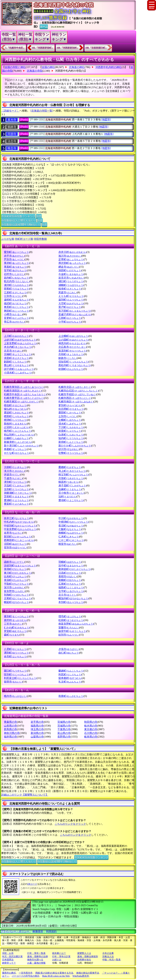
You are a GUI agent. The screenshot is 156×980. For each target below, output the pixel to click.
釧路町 (15, 362)
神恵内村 (72, 343)
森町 (12, 635)
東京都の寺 (91, 729)
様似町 (15, 405)
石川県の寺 (91, 733)
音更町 (17, 318)
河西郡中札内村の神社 (109, 67)
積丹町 (18, 431)
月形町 (71, 478)
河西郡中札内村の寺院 (68, 71)
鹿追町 (17, 413)
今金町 (71, 274)
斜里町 (70, 431)
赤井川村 (72, 252)
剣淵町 (71, 369)
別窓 (39, 216)
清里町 (17, 358)
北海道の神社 (77, 67)
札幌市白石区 (78, 391)
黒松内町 (75, 365)
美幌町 (70, 580)
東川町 (18, 573)
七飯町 (70, 529)
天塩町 (15, 486)
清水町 (70, 424)
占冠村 (17, 427)
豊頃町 (71, 500)
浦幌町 (71, 285)
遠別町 (71, 300)
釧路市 (68, 358)
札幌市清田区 (23, 391)
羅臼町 (15, 671)
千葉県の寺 (64, 729)
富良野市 (14, 591)
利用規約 (51, 931)
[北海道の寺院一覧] (42, 111)
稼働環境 (38, 931)
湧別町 (17, 653)
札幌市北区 (75, 387)
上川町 (17, 336)
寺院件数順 (40, 239)
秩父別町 (74, 475)
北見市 (13, 351)
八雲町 (15, 649)
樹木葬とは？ (59, 953)
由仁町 (69, 653)
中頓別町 (20, 526)
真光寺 (12, 120)
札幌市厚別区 (24, 387)
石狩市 (14, 274)
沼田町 (15, 544)
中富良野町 (20, 529)
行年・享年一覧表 (36, 953)
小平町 (70, 322)
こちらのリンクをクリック (70, 824)
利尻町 (70, 674)
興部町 (17, 311)
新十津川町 (21, 446)
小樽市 (13, 314)
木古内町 (18, 347)
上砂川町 (20, 340)
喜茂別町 (72, 351)
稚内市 (15, 696)
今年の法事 (108, 953)
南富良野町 (76, 624)
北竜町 (18, 598)
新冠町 (18, 537)
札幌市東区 (21, 402)
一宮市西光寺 (26, 973)
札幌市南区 (76, 402)
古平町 (71, 591)
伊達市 (12, 475)
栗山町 (17, 365)
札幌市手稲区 (77, 394)
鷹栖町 (70, 467)
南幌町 (71, 533)
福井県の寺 (10, 737)
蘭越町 (71, 671)
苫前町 (17, 496)
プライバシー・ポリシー (15, 931)
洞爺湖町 (18, 493)
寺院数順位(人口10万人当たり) (19, 220)
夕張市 (69, 649)
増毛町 (70, 616)
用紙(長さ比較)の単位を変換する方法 (54, 973)
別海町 (17, 595)
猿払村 (15, 409)
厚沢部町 (72, 263)
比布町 (15, 576)
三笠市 (13, 624)
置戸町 (70, 307)
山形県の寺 (10, 726)
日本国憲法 (8, 960)
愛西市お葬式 (9, 973)
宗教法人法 (108, 957)
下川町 (71, 427)
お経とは (57, 960)
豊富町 (17, 504)
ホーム (44, 26)
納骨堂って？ (9, 963)
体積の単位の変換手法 (88, 973)
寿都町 (15, 449)
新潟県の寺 (37, 733)
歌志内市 (17, 281)
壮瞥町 (71, 453)
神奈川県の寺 (12, 733)
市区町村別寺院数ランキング (18, 216)
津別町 (15, 482)
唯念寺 (12, 148)
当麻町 (70, 489)
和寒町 (71, 696)
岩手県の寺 (37, 722)
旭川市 (70, 256)
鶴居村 (69, 482)
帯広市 (14, 322)
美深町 (15, 580)
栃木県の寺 (91, 726)
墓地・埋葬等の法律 (38, 957)
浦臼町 (71, 281)
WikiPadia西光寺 (81, 976)
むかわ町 (17, 628)
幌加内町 (74, 598)
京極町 (18, 354)
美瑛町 (15, 569)
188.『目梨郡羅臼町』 (97, 48)
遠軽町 (17, 300)
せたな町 (17, 453)
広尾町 (70, 584)
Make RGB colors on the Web (56, 976)
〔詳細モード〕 (10, 111)
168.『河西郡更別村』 (68, 48)
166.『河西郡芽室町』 (43, 48)
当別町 (17, 489)
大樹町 (15, 467)
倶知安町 (74, 362)
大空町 (71, 303)
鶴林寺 (12, 127)
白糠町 (17, 438)
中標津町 (74, 522)
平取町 (17, 584)
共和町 (71, 354)
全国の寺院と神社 (15, 67)
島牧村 (15, 424)
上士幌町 (74, 336)
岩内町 (17, 278)
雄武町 (15, 303)
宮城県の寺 (64, 722)
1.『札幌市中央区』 (15, 48)
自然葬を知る (84, 960)
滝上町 (72, 471)
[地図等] (106, 120)
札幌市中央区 (25, 394)
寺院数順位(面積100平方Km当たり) (21, 224)
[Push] (24, 120)
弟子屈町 (72, 486)
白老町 (71, 435)
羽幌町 (70, 562)
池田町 (70, 270)
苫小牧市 (71, 493)
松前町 (71, 620)
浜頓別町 (20, 566)
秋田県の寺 (91, 722)
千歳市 (13, 478)
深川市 (14, 587)
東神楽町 (75, 569)
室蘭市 (69, 628)
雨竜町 (17, 289)
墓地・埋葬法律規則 (88, 957)
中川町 (71, 518)
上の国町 (74, 340)
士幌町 (70, 420)
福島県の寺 (37, 726)
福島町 (71, 587)
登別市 (15, 548)
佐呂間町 (71, 409)
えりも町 (71, 296)
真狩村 (15, 620)
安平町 (15, 270)
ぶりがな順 (8, 239)
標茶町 (17, 416)
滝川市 (14, 471)
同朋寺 (12, 134)
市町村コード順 (24, 239)
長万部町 (75, 311)
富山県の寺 (64, 733)
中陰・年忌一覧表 (111, 960)
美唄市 (68, 576)
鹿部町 (70, 413)
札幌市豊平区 (24, 398)
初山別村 (19, 435)
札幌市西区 (75, 398)
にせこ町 (71, 540)
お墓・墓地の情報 (36, 963)
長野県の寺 (64, 737)
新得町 (71, 442)
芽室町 (15, 631)
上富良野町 (20, 343)
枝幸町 (70, 289)
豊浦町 (17, 500)
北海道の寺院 (35, 71)
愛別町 (17, 252)
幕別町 (17, 616)
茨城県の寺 (64, 726)
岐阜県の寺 (91, 737)
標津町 (15, 420)
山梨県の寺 (37, 737)
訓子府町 (19, 369)
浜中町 (71, 566)
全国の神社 (48, 67)
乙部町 (70, 318)
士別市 (68, 416)
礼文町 (70, 682)
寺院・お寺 (8, 953)
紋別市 (69, 635)
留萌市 (13, 682)
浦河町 (17, 285)
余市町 (15, 656)
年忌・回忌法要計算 (12, 957)
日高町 (70, 573)
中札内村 (19, 522)
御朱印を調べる (35, 960)
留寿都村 (70, 678)
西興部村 (19, 540)
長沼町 (71, 526)
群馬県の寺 (10, 729)
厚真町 (15, 267)
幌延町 (17, 602)
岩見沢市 (71, 278)
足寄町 (71, 259)
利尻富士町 (20, 678)
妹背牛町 (72, 631)
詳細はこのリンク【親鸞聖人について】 (25, 795)
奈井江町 (17, 518)
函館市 (14, 562)
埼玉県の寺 (37, 729)
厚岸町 (17, 263)
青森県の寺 (10, 722)
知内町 (71, 438)
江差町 (15, 292)
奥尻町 (17, 307)
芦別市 (14, 259)
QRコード (32, 884)
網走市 (69, 267)
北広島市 (72, 347)
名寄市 (13, 533)
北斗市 (68, 595)
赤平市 (14, 256)
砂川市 (69, 449)
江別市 (13, 296)
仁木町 (69, 537)
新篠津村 (18, 442)
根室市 (68, 544)
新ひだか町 (75, 446)
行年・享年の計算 (61, 957)
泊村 (67, 496)
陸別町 (17, 674)
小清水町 (18, 373)
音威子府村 (75, 314)
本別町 (71, 602)
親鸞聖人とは (84, 953)
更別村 (70, 405)
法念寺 (12, 141)
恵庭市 (68, 292)
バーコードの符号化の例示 (26, 976)
